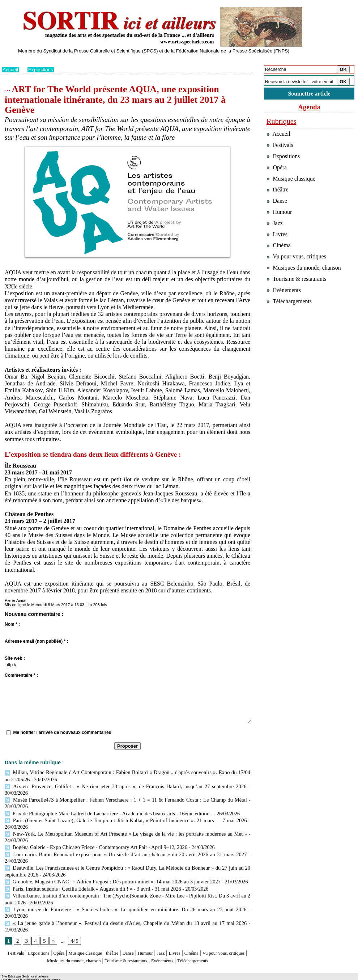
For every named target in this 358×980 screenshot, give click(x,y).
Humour (174, 935)
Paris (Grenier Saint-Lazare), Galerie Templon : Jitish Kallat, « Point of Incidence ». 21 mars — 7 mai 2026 (126, 812)
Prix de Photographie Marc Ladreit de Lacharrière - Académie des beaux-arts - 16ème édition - (105, 805)
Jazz (193, 935)
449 (74, 923)
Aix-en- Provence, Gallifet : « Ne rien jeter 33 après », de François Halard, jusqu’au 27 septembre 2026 (113, 785)
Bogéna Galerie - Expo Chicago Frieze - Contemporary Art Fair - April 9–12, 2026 (93, 838)
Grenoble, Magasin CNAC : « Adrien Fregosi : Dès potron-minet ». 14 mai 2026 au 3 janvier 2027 (108, 871)
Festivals (16, 935)
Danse (154, 935)
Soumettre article (309, 94)
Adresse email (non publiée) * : (36, 641)
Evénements (217, 941)
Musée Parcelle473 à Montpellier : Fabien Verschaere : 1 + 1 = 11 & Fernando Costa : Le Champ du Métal (125, 792)
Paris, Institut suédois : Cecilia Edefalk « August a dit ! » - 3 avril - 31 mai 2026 (89, 878)
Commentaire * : (21, 675)
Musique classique (101, 935)
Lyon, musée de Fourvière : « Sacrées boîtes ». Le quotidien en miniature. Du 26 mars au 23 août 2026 (113, 898)
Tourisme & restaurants (171, 941)
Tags (95, 975)
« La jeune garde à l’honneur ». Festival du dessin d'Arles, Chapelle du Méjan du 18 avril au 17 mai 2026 (125, 904)
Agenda (309, 108)
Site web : (15, 658)
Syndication (43, 975)
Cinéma (230, 935)
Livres (210, 935)
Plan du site (12, 975)
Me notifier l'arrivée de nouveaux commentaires (62, 732)
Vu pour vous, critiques (299, 271)
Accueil (11, 69)
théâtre (135, 935)
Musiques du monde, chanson (106, 941)
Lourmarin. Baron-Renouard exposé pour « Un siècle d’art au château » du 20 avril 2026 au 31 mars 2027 (125, 845)
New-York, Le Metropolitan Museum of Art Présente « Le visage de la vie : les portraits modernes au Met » (126, 825)
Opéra (69, 935)
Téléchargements (127, 948)
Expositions (42, 69)
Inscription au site (72, 975)
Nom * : (12, 624)
